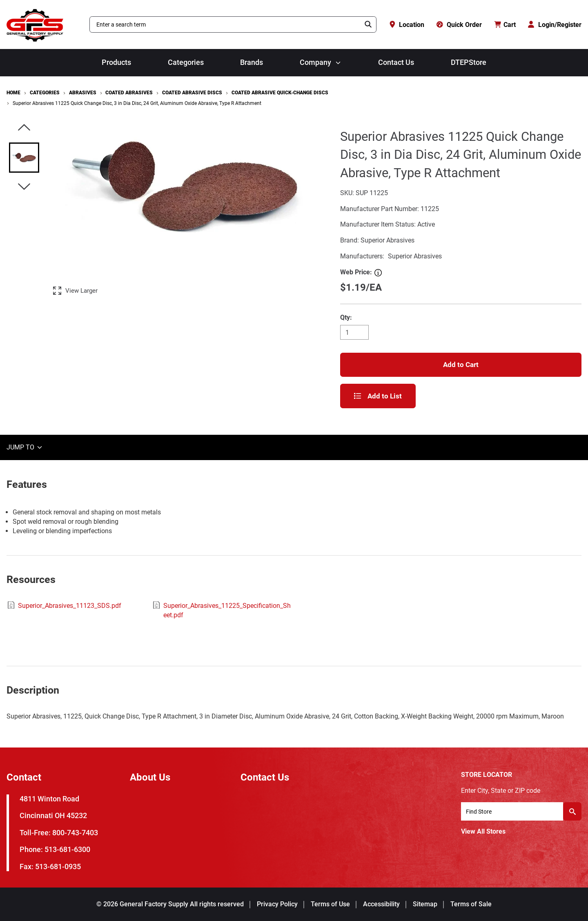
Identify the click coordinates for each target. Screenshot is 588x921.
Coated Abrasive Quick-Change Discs (280, 93)
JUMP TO (25, 447)
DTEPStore (469, 62)
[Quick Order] (459, 24)
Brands (252, 62)
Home (13, 93)
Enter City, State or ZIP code (501, 791)
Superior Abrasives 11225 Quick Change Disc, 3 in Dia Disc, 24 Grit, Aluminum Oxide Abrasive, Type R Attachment (137, 103)
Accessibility (381, 904)
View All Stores (483, 831)
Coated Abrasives (129, 93)
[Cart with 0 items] (505, 24)
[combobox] (225, 24)
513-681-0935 (58, 866)
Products (116, 62)
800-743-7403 (75, 833)
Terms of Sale (471, 904)
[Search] (368, 24)
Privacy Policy (277, 904)
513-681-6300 (67, 849)
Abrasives (83, 93)
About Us (150, 777)
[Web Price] (378, 273)
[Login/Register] (555, 24)
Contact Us (396, 62)
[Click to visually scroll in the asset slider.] (24, 128)
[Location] (406, 24)
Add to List (378, 396)
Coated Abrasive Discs (192, 93)
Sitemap (425, 904)
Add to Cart (461, 365)
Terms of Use (330, 904)
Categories (186, 62)
